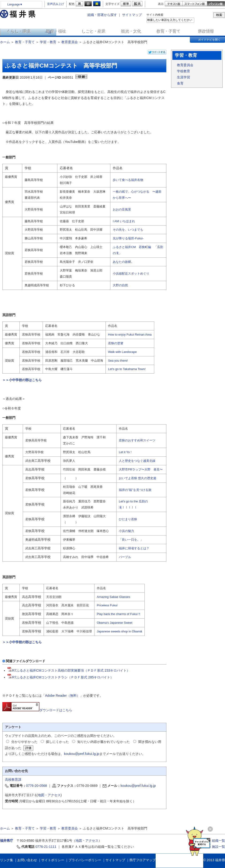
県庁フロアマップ (142, 860)
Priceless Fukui (107, 605)
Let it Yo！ (126, 452)
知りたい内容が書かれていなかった (104, 742)
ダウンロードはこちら (37, 710)
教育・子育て (169, 31)
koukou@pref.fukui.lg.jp (82, 754)
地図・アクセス (49, 795)
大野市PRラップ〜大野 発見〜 (141, 469)
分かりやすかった (24, 742)
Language (15, 4)
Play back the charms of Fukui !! (118, 614)
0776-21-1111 (46, 847)
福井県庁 (7, 841)
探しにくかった (57, 742)
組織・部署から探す (102, 15)
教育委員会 (70, 42)
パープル (125, 557)
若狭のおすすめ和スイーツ (137, 440)
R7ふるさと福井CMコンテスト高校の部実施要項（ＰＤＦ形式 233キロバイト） (69, 670)
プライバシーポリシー (85, 860)
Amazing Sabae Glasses (113, 597)
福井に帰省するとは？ (134, 548)
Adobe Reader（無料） (62, 696)
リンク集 (7, 860)
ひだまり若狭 (128, 519)
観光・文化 (131, 31)
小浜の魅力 (126, 531)
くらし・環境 (19, 31)
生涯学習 (184, 77)
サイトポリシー (53, 860)
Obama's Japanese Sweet (114, 623)
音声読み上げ (56, 4)
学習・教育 (48, 42)
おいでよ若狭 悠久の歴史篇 (138, 478)
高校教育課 (13, 780)
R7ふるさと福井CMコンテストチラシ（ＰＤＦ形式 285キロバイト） (61, 677)
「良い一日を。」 (131, 540)
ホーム (5, 42)
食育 (180, 83)
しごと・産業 (94, 31)
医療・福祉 (56, 31)
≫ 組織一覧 (216, 841)
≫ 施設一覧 (216, 847)
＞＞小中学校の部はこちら (22, 380)
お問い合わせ (27, 860)
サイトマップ (132, 15)
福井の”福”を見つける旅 (135, 490)
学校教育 (184, 71)
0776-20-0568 (37, 786)
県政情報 (206, 31)
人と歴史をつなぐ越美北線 (137, 461)
